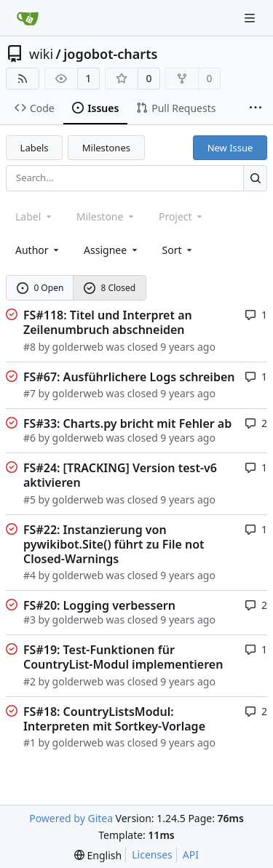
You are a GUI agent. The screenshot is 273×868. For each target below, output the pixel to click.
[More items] (256, 108)
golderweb (78, 347)
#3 (29, 620)
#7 (29, 393)
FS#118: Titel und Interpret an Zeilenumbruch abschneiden (108, 322)
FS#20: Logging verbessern (99, 605)
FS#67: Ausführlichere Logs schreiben (129, 377)
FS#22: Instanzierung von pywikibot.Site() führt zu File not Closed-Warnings (114, 544)
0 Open (40, 288)
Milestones (106, 148)
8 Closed (110, 288)
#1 (29, 742)
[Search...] (255, 178)
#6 (29, 438)
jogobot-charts (110, 54)
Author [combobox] (38, 250)
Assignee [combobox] (112, 250)
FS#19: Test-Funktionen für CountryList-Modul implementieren (123, 657)
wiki (41, 54)
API (191, 855)
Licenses (152, 855)
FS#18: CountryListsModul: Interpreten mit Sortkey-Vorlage (114, 719)
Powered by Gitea (71, 818)
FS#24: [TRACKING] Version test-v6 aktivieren (120, 475)
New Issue (230, 148)
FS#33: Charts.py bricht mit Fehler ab (127, 423)
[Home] (28, 18)
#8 (29, 347)
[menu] (179, 250)
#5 (29, 499)
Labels (35, 148)
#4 (29, 575)
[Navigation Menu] (251, 18)
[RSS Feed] (23, 79)
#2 (29, 681)
